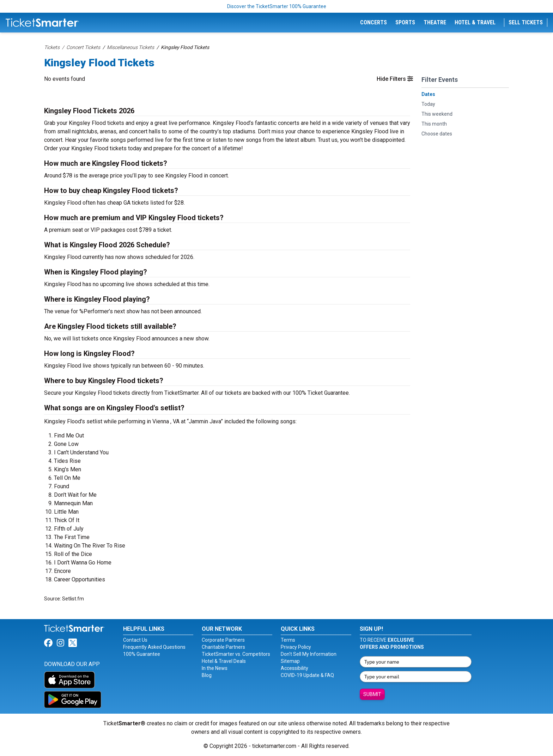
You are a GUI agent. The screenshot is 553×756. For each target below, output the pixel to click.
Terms (288, 640)
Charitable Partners (223, 647)
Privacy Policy (296, 647)
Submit (372, 694)
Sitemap (290, 661)
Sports (405, 22)
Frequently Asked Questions (154, 647)
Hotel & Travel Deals (224, 661)
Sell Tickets (526, 22)
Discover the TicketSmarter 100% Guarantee (277, 6)
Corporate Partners (223, 640)
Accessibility (294, 668)
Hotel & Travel (475, 22)
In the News (215, 668)
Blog (207, 675)
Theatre (435, 22)
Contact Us (135, 640)
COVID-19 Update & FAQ (307, 675)
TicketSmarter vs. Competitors (236, 654)
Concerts (373, 22)
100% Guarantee (142, 654)
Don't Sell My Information (309, 654)
